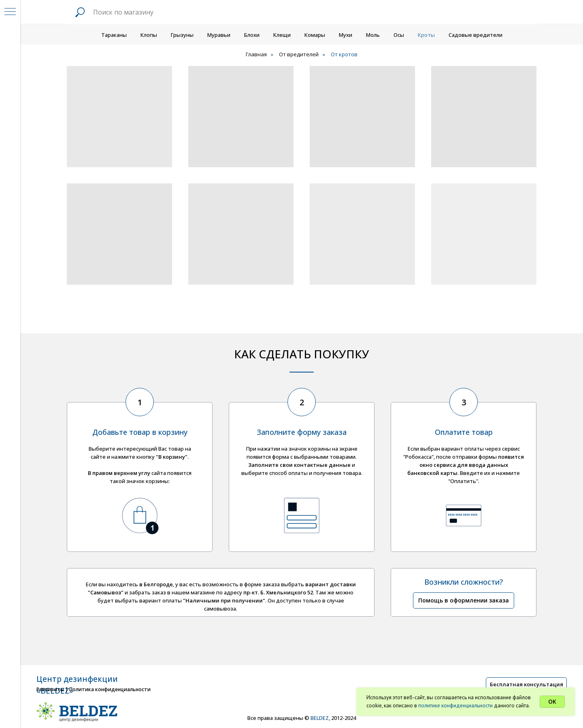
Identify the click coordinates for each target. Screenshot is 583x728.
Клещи (282, 35)
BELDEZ (320, 718)
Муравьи (219, 35)
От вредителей (299, 54)
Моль (373, 35)
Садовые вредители (476, 35)
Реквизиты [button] (50, 689)
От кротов (344, 54)
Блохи (252, 35)
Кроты (426, 35)
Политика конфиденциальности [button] (110, 689)
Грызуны (182, 35)
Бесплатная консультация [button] (527, 684)
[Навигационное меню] (10, 12)
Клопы (149, 35)
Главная (256, 54)
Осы (399, 35)
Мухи (346, 35)
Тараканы (114, 35)
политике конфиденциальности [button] (455, 706)
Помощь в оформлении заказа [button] (464, 600)
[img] (492, 716)
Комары (315, 35)
